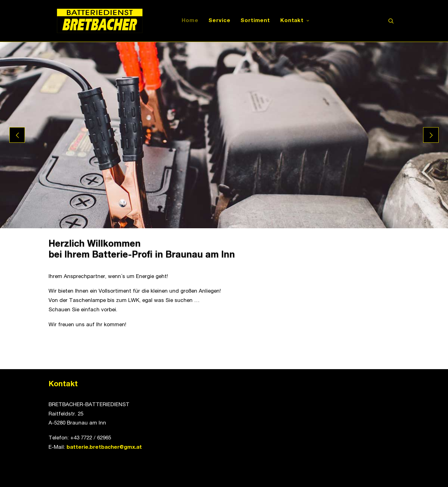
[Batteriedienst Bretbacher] (92, 21)
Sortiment (251, 21)
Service (215, 21)
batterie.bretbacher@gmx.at (104, 448)
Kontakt (291, 21)
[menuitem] (186, 21)
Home (186, 21)
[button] (394, 21)
